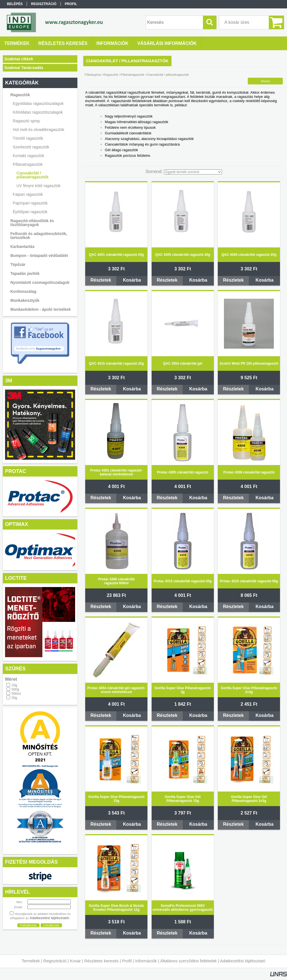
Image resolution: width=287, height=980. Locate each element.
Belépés (15, 4)
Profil (127, 961)
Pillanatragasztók (133, 75)
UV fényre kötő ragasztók (39, 186)
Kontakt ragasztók (29, 156)
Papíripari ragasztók (30, 203)
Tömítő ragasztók (28, 138)
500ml (16, 694)
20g (14, 685)
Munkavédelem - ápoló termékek (41, 309)
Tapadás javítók (25, 273)
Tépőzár (18, 264)
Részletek (101, 280)
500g (15, 689)
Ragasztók (111, 75)
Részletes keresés (102, 961)
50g (14, 698)
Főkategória (93, 75)
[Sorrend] (193, 172)
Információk (146, 961)
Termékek (31, 961)
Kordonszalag (23, 291)
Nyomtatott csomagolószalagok (40, 282)
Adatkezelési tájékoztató (243, 961)
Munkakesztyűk (25, 300)
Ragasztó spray (26, 121)
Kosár (75, 961)
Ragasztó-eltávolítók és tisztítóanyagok (32, 223)
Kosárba (132, 280)
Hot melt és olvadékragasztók (39, 130)
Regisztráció (55, 961)
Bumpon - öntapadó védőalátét (39, 256)
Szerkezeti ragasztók (31, 147)
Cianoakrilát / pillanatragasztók (33, 175)
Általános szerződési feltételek (189, 961)
